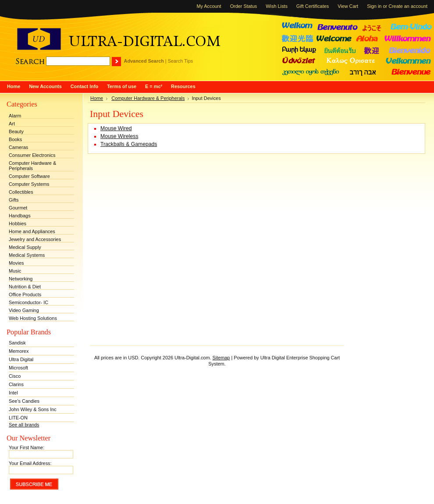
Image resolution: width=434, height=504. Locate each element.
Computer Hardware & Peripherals (32, 166)
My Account (209, 6)
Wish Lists (277, 6)
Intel (13, 393)
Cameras (18, 147)
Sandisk (17, 343)
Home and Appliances (32, 231)
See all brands (24, 425)
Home (97, 98)
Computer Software (29, 176)
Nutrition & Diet (25, 287)
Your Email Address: (30, 463)
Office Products (25, 295)
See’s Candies (24, 401)
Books (15, 139)
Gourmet (18, 208)
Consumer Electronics (32, 155)
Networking (21, 279)
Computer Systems (29, 184)
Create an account (408, 6)
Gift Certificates (313, 6)
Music (15, 271)
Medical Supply (25, 247)
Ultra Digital (21, 359)
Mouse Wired (116, 128)
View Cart (348, 6)
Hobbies (18, 224)
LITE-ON (18, 418)
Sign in (374, 6)
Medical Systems (27, 255)
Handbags (20, 216)
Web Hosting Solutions (33, 318)
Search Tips (180, 61)
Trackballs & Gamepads (129, 144)
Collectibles (21, 192)
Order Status (244, 6)
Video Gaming (24, 310)
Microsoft (18, 368)
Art (12, 124)
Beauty (16, 131)
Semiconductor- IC (28, 302)
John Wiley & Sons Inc (33, 409)
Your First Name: (27, 447)
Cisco (15, 376)
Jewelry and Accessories (35, 239)
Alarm (15, 116)
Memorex (19, 351)
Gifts (14, 200)
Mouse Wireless (119, 136)
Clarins (16, 384)
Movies (16, 263)
